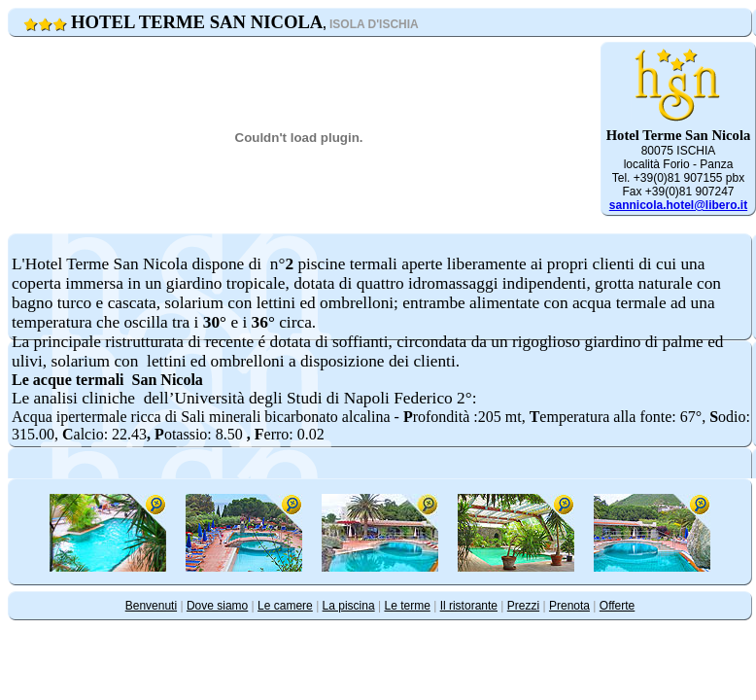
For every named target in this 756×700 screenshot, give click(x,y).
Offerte (617, 606)
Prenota (569, 606)
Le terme (407, 606)
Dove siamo (217, 606)
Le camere (285, 606)
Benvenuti (151, 606)
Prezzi (523, 606)
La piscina (349, 606)
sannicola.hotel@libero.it (678, 205)
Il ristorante (469, 606)
